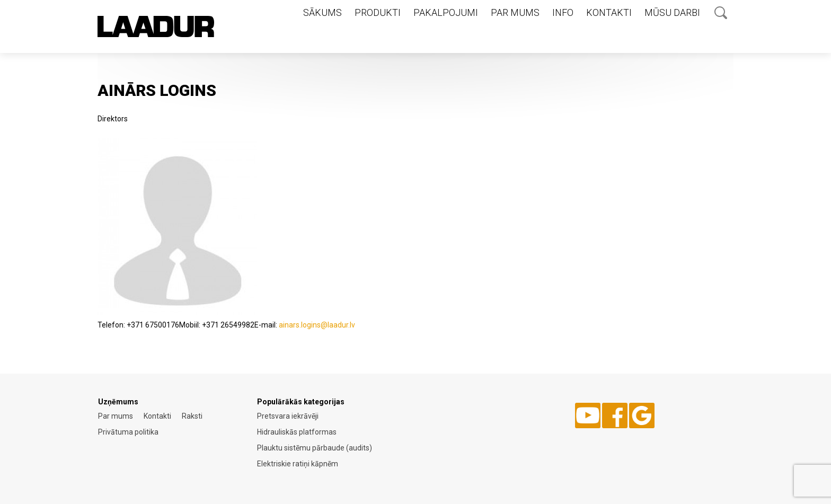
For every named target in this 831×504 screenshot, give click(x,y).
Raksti (192, 416)
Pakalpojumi (446, 12)
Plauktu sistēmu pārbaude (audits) (315, 448)
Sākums (322, 12)
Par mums (515, 12)
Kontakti (609, 12)
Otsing (721, 13)
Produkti (378, 12)
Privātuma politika (128, 432)
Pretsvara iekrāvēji (288, 416)
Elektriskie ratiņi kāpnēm (298, 464)
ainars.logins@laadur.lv (317, 325)
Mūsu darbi (672, 12)
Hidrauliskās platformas (297, 432)
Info (563, 12)
